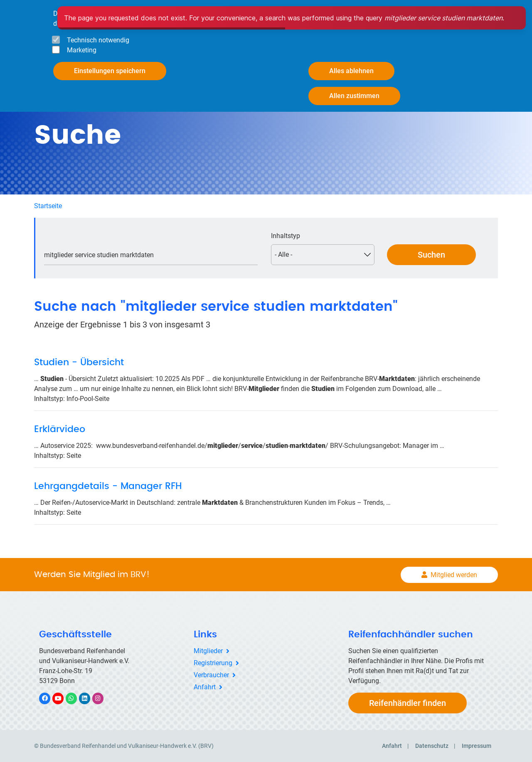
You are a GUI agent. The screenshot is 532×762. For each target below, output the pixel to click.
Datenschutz (432, 746)
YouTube (63, 698)
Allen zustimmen (354, 96)
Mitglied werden (454, 575)
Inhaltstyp (286, 236)
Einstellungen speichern (110, 71)
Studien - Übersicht (79, 362)
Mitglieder (208, 651)
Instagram (102, 698)
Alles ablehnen (351, 71)
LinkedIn (89, 698)
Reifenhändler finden (408, 703)
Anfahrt (205, 687)
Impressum (477, 746)
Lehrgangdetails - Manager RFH (108, 486)
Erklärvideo (60, 429)
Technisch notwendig (98, 40)
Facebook (49, 698)
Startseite (48, 206)
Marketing (82, 50)
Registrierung (213, 663)
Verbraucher (211, 675)
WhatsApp (75, 698)
